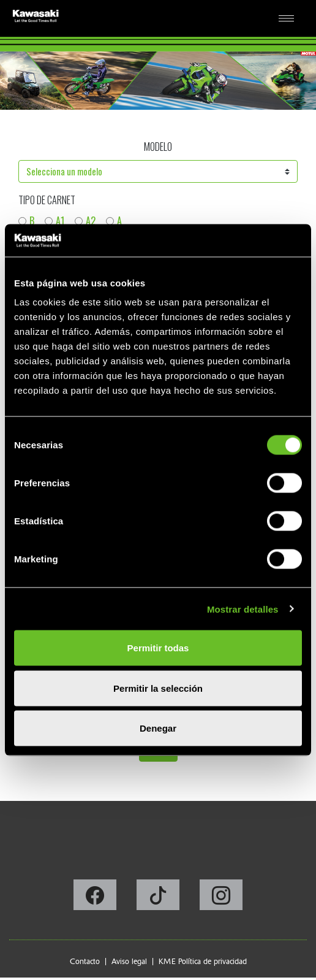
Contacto (85, 961)
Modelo (158, 147)
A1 (60, 221)
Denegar (158, 728)
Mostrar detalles (243, 609)
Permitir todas (158, 648)
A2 (91, 221)
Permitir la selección (158, 688)
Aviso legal (129, 961)
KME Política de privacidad (203, 961)
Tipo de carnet (47, 200)
